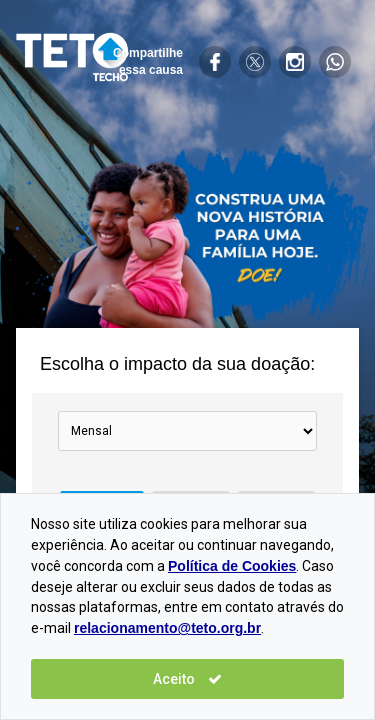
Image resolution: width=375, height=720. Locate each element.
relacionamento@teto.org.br (167, 628)
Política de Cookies (232, 566)
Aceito (187, 679)
